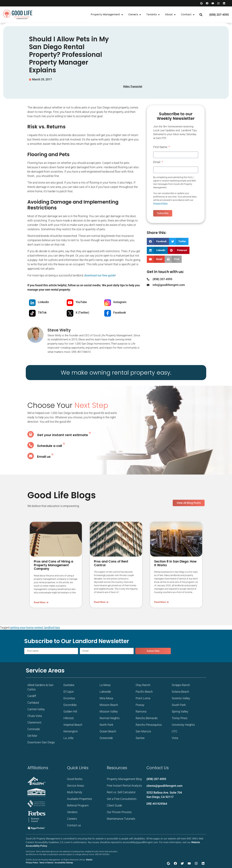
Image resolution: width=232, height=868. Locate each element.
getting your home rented (26, 628)
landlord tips (52, 628)
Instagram (120, 302)
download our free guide (100, 275)
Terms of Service (46, 863)
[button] (201, 15)
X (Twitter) (82, 313)
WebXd (89, 860)
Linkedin (43, 302)
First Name (161, 147)
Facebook (120, 313)
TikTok (42, 313)
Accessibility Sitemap (64, 863)
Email (157, 162)
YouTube (81, 302)
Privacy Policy (160, 203)
